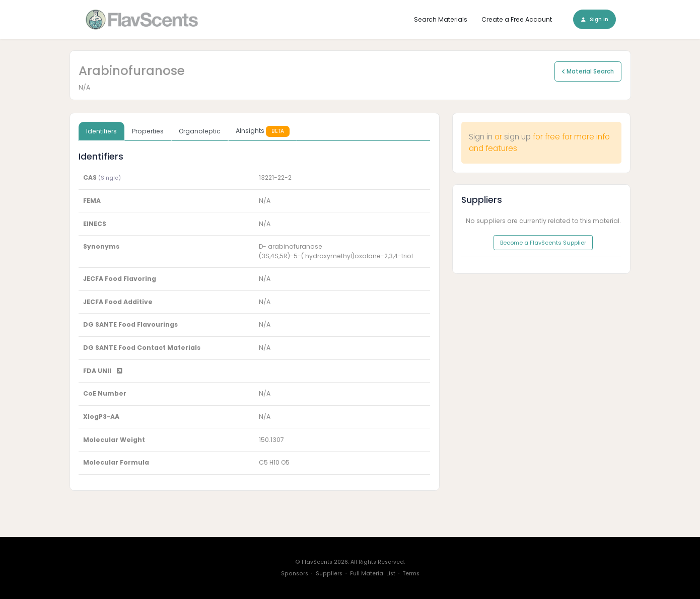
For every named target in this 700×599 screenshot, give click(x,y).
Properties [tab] (148, 131)
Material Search (588, 71)
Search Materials (441, 19)
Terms (411, 574)
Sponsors (295, 574)
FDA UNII (103, 371)
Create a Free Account (517, 19)
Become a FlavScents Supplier (543, 243)
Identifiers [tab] (101, 131)
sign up (517, 137)
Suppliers (329, 574)
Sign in (481, 137)
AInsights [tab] (263, 131)
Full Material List (373, 574)
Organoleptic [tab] (200, 131)
